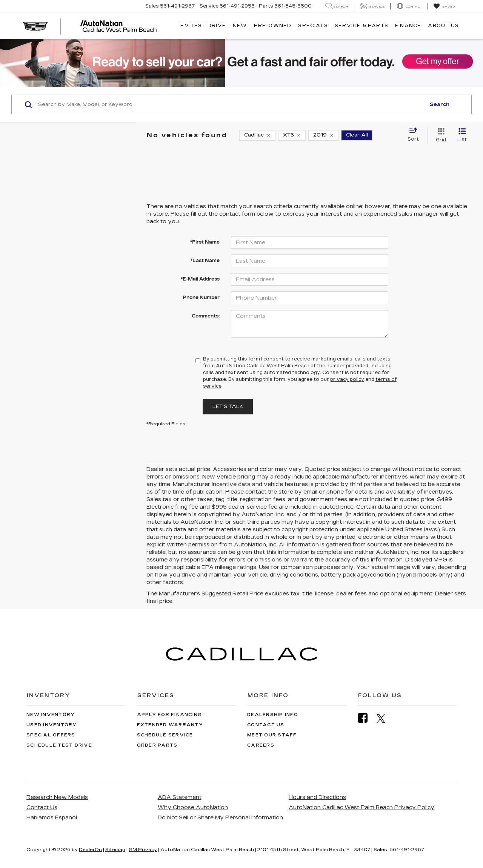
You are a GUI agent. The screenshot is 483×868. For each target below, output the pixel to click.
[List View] (462, 135)
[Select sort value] (415, 135)
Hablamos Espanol (52, 818)
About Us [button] (443, 26)
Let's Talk (228, 406)
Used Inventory (52, 725)
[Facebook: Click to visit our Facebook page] (366, 718)
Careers (261, 745)
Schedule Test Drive (59, 745)
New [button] (240, 26)
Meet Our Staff (272, 735)
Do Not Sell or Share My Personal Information (220, 818)
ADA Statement (180, 797)
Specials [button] (313, 26)
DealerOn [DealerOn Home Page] (90, 850)
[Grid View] (439, 135)
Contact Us (266, 725)
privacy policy (347, 379)
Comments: (206, 316)
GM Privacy (143, 850)
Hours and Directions (317, 797)
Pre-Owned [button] (273, 26)
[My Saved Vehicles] (444, 6)
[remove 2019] (323, 135)
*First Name (205, 242)
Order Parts (157, 745)
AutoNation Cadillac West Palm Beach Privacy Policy (361, 807)
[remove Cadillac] (257, 135)
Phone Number (201, 298)
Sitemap (115, 850)
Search (440, 104)
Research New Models (57, 797)
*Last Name (205, 261)
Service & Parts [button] (361, 26)
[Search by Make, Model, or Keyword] (231, 104)
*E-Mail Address (200, 279)
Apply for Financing (170, 715)
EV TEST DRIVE (203, 26)
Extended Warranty (170, 725)
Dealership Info (273, 715)
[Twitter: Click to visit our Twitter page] (385, 718)
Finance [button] (408, 26)
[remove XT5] (292, 135)
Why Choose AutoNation (193, 807)
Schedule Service (165, 735)
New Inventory (51, 715)
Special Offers (51, 735)
